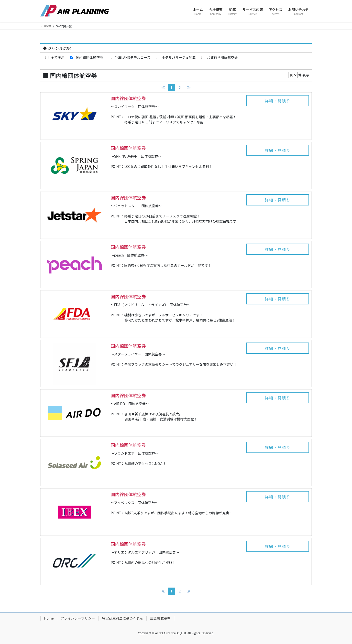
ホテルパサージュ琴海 (176, 57)
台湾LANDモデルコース (130, 57)
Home (49, 618)
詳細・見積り (278, 101)
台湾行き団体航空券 (219, 57)
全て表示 (55, 57)
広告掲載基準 (160, 618)
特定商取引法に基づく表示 (122, 618)
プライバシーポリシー (78, 618)
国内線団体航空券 (87, 57)
